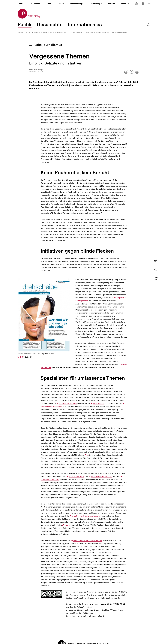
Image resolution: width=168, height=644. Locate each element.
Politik (28, 32)
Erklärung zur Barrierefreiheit (128, 630)
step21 (67, 501)
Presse (95, 630)
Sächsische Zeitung (68, 379)
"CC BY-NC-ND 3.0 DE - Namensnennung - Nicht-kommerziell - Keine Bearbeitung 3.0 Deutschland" (96, 571)
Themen (20, 32)
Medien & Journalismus (58, 32)
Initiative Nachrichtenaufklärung (86, 492)
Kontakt (85, 630)
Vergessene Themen (120, 32)
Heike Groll (36, 70)
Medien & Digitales (40, 32)
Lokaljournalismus (75, 32)
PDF (22, 286)
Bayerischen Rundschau (101, 452)
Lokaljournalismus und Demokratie (97, 32)
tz (88, 431)
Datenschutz (45, 630)
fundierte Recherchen (94, 340)
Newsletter (68, 630)
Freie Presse (99, 379)
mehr (125, 4)
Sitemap (57, 630)
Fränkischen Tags (76, 452)
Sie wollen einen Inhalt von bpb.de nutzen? (85, 592)
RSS (77, 630)
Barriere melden (107, 630)
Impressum (33, 630)
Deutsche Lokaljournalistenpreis (88, 516)
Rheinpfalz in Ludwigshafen (92, 298)
